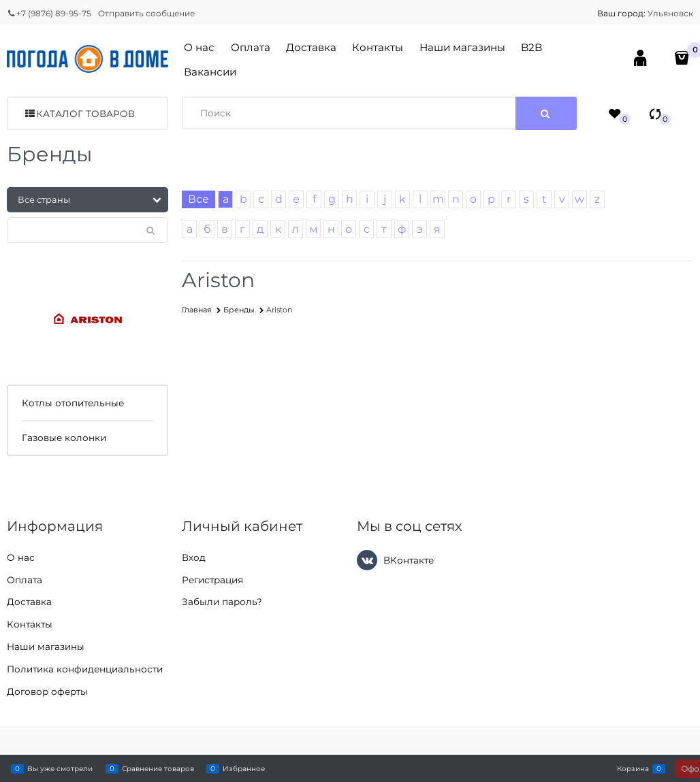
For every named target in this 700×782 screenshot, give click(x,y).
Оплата (251, 47)
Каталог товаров (85, 114)
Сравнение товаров (158, 768)
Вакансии (210, 72)
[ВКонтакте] (367, 560)
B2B (531, 47)
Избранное (244, 768)
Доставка (311, 47)
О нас (199, 47)
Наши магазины (462, 47)
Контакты (378, 47)
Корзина (633, 768)
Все (198, 199)
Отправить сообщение (146, 13)
